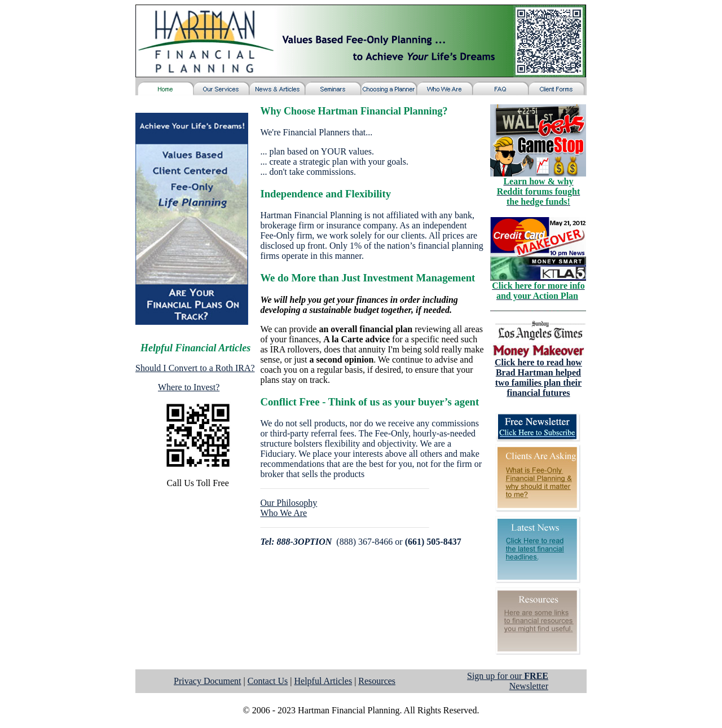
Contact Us (268, 681)
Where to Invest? (189, 387)
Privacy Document (208, 681)
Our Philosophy (289, 503)
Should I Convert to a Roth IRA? (195, 368)
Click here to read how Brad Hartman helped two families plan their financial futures (538, 378)
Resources (377, 681)
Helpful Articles (323, 681)
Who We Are (283, 513)
